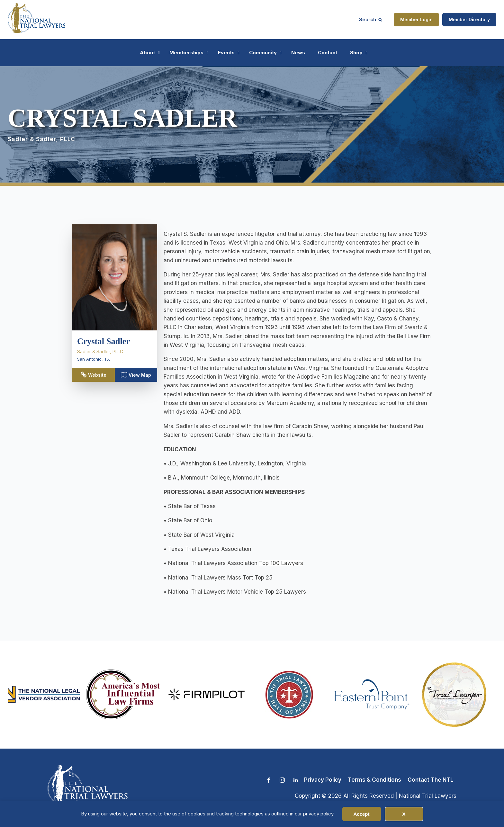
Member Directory (469, 19)
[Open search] (371, 19)
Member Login (416, 19)
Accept (361, 814)
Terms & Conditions (374, 780)
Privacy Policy (323, 780)
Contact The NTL (430, 780)
